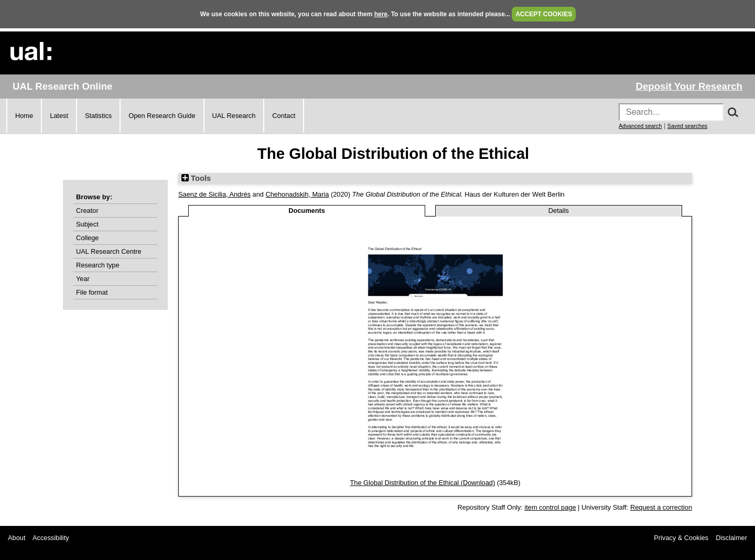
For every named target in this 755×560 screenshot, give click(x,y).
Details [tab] (559, 211)
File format (92, 292)
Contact (284, 116)
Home (24, 116)
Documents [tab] (307, 211)
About (17, 538)
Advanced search (640, 126)
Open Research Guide (162, 116)
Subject (87, 224)
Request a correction (661, 507)
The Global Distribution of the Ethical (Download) (422, 483)
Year (83, 279)
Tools (196, 178)
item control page (550, 507)
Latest (59, 116)
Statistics (98, 116)
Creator (87, 211)
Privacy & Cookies (681, 538)
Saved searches (687, 126)
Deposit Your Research (689, 86)
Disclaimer (731, 538)
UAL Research (234, 116)
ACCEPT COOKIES (544, 14)
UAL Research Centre (109, 251)
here (381, 14)
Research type (98, 265)
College (87, 238)
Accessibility (51, 538)
